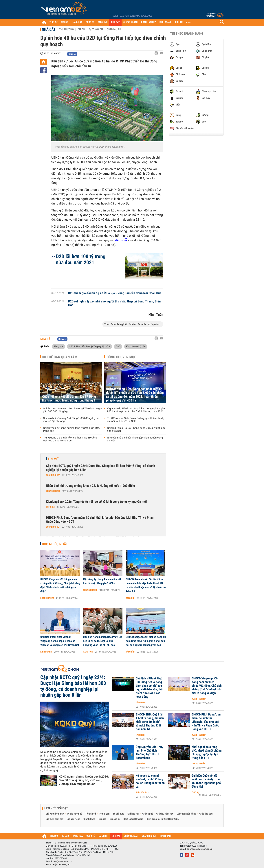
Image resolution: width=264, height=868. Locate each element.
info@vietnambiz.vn (63, 861)
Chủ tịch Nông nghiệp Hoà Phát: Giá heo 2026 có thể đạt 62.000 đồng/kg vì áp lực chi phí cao (103, 641)
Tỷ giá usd (91, 814)
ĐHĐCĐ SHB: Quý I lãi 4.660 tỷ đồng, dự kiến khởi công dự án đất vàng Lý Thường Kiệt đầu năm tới (150, 722)
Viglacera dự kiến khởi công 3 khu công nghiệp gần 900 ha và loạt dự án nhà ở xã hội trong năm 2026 (136, 410)
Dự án (81, 29)
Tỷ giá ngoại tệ (75, 814)
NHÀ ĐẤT (115, 22)
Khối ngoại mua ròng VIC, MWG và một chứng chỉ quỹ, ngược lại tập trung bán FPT (207, 752)
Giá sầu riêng (73, 819)
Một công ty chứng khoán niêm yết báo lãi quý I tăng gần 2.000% (102, 581)
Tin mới (54, 459)
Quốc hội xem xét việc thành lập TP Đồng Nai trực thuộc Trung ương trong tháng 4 (69, 399)
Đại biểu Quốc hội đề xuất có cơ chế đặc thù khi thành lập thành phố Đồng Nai (206, 781)
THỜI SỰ (53, 22)
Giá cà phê (148, 814)
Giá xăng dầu (206, 814)
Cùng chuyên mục (122, 357)
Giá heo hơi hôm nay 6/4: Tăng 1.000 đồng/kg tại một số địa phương (71, 420)
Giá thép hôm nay (55, 819)
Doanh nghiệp (53, 475)
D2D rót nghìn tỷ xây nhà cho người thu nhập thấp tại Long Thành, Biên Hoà (114, 303)
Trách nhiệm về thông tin (58, 865)
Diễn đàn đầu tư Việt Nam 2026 (163, 819)
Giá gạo (102, 819)
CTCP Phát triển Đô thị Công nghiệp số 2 (89, 346)
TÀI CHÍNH (103, 22)
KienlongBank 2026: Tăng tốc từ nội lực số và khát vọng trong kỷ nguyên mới (96, 502)
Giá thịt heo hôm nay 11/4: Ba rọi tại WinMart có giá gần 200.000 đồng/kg (72, 410)
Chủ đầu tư (114, 29)
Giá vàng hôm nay (55, 814)
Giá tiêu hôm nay (165, 814)
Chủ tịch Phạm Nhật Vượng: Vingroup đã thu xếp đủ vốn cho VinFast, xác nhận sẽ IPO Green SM (60, 641)
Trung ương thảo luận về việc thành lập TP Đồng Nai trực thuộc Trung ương (70, 439)
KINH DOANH (166, 22)
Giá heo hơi (133, 814)
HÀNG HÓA (77, 22)
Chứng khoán (53, 491)
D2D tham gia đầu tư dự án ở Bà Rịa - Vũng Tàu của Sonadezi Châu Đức (115, 293)
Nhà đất (49, 29)
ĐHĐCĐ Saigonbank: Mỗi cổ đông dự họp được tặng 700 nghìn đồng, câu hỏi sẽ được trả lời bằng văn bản (146, 641)
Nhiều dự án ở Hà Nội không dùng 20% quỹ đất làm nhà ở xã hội (136, 430)
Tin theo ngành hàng (187, 34)
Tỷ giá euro (118, 814)
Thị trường (66, 29)
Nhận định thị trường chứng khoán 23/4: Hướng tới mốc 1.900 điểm (90, 486)
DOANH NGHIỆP (148, 22)
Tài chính (51, 507)
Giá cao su (115, 819)
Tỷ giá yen (104, 814)
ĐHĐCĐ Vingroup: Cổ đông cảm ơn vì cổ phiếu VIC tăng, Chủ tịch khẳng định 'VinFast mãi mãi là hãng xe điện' (60, 585)
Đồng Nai (58, 346)
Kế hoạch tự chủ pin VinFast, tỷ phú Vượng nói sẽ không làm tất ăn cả (150, 781)
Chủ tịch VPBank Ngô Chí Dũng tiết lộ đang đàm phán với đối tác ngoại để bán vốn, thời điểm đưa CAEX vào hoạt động (150, 688)
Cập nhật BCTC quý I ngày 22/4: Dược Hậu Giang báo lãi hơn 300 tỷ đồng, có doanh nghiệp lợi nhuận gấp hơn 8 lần (101, 468)
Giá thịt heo (89, 819)
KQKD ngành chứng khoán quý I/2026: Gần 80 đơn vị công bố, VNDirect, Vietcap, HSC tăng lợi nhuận (84, 780)
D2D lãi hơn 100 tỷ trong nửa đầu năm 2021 (81, 259)
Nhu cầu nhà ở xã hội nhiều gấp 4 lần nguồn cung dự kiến (135, 439)
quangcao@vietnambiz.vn (200, 849)
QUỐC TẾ (90, 22)
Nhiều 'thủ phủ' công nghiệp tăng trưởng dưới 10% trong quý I (71, 430)
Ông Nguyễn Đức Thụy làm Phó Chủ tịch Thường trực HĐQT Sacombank (149, 752)
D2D (118, 346)
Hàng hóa (88, 652)
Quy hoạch (96, 29)
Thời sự (195, 792)
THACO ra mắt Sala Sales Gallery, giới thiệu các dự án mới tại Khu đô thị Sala (136, 420)
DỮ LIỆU (179, 22)
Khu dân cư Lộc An (136, 346)
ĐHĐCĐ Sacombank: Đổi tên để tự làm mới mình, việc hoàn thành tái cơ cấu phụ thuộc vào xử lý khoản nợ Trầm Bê (146, 585)
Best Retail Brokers (133, 819)
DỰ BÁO (65, 22)
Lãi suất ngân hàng (186, 814)
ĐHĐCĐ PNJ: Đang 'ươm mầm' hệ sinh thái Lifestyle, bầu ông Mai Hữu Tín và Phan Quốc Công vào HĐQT (100, 520)
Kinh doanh (46, 652)
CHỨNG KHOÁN (131, 22)
